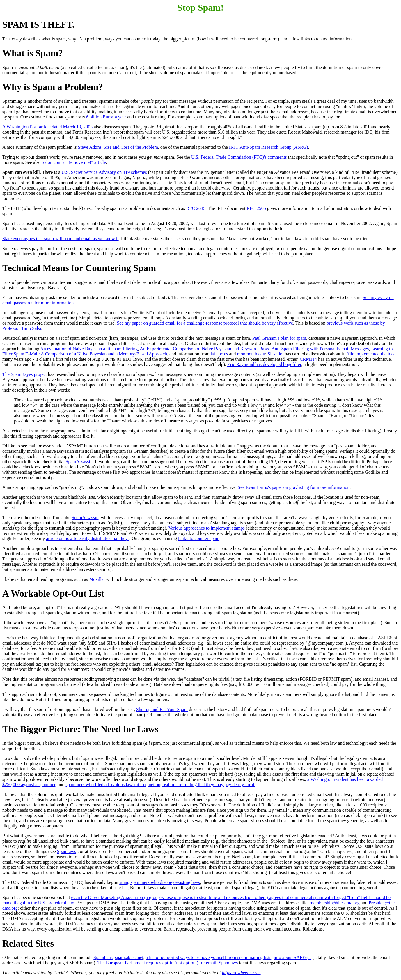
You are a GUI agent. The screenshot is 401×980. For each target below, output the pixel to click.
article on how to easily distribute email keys (88, 538)
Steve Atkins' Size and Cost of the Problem (118, 147)
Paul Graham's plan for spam (279, 338)
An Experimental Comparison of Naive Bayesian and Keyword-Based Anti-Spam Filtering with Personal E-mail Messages (254, 349)
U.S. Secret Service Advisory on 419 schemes (104, 172)
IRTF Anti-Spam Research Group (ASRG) (269, 147)
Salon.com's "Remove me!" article (74, 162)
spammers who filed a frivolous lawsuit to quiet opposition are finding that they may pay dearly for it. (161, 784)
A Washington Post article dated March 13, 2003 (47, 127)
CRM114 (308, 359)
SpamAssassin (79, 462)
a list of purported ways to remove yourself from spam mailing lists (209, 957)
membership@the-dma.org (335, 903)
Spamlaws (67, 851)
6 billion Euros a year (106, 117)
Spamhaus (103, 957)
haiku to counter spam (199, 538)
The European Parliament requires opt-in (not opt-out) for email (157, 963)
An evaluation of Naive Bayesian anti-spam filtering (89, 349)
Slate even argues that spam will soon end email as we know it (61, 239)
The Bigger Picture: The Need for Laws (80, 729)
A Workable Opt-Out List (53, 593)
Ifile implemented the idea (371, 354)
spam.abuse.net (129, 957)
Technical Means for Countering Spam (79, 268)
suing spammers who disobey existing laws (160, 882)
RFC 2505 (256, 208)
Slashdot (275, 354)
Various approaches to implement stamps (207, 528)
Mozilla (96, 579)
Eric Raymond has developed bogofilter (264, 364)
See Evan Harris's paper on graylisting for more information (294, 487)
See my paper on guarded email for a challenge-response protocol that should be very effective (205, 323)
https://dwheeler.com (241, 973)
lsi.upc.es (219, 354)
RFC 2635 (196, 208)
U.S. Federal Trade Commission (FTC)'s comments (239, 157)
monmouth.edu (251, 354)
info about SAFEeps (292, 957)
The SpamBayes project (25, 374)
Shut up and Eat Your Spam (162, 709)
